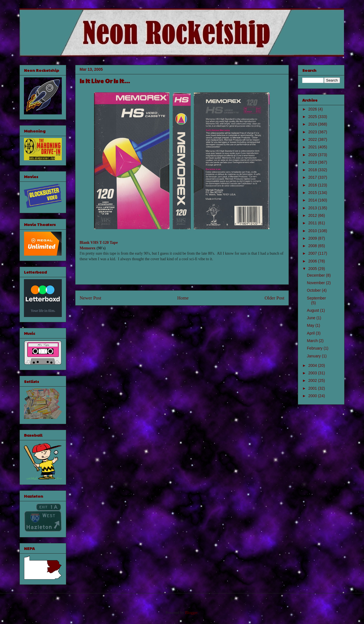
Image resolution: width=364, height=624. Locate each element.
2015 (313, 193)
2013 (313, 208)
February (315, 348)
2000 (313, 396)
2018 (313, 170)
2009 (313, 238)
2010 (313, 231)
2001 (313, 388)
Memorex (88, 248)
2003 (313, 373)
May (311, 325)
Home (183, 298)
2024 (313, 124)
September (316, 298)
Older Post (275, 298)
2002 (313, 380)
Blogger (191, 613)
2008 (313, 246)
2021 (313, 147)
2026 (313, 109)
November (316, 283)
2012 (313, 215)
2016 (313, 185)
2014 (313, 200)
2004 (313, 365)
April (311, 333)
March (313, 341)
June (312, 318)
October (314, 290)
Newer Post (90, 298)
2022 (313, 139)
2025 (313, 117)
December (316, 275)
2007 (313, 253)
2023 (313, 132)
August (313, 310)
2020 (313, 155)
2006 (313, 261)
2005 (313, 269)
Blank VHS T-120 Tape (99, 243)
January (314, 356)
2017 (313, 177)
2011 (313, 223)
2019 (313, 162)
